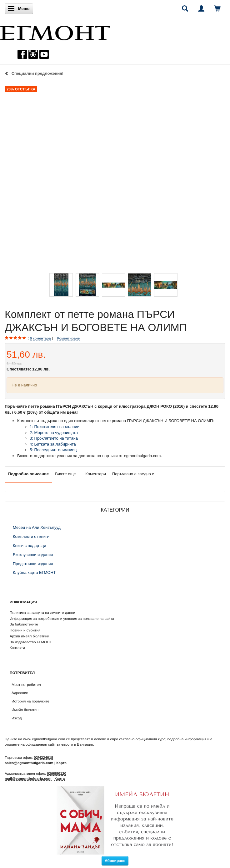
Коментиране (68, 338)
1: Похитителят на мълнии (55, 427)
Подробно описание (28, 474)
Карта (61, 763)
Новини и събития (25, 630)
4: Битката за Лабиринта (53, 444)
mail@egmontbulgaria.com (28, 778)
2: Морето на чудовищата (54, 433)
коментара (40, 338)
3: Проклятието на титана (54, 438)
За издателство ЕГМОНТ (31, 642)
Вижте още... (67, 474)
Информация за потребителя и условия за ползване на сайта (62, 618)
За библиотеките (24, 624)
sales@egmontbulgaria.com (29, 763)
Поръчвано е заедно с (133, 474)
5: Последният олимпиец (53, 450)
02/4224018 (43, 757)
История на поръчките (30, 701)
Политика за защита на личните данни (42, 613)
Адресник (20, 693)
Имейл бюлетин (25, 710)
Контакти (17, 648)
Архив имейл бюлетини (30, 636)
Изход (17, 718)
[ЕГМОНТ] (55, 31)
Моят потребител (26, 684)
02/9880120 (57, 773)
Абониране (115, 861)
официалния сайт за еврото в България (59, 744)
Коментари (96, 474)
